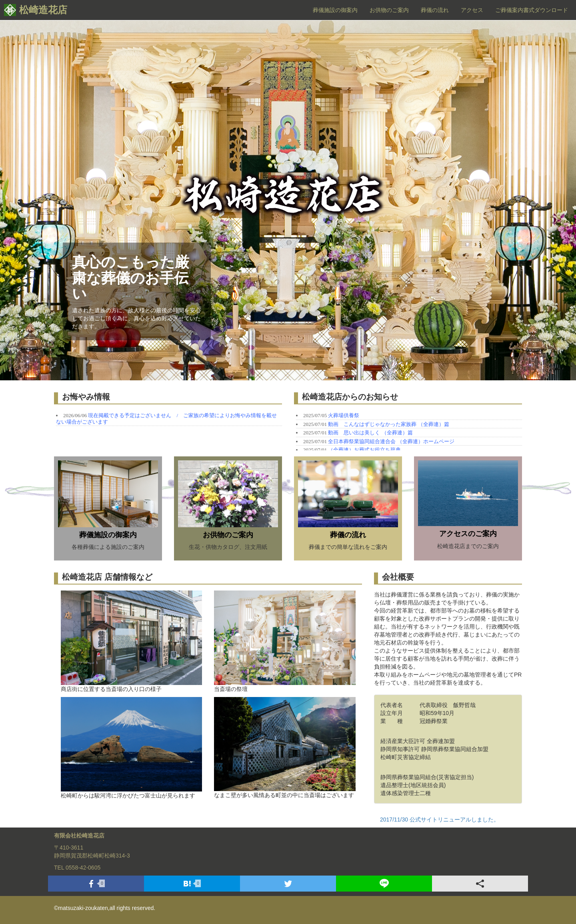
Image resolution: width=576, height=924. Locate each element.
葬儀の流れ (435, 10)
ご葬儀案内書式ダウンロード (532, 10)
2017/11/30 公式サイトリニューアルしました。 (440, 820)
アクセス (472, 10)
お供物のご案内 (389, 10)
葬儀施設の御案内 (335, 10)
